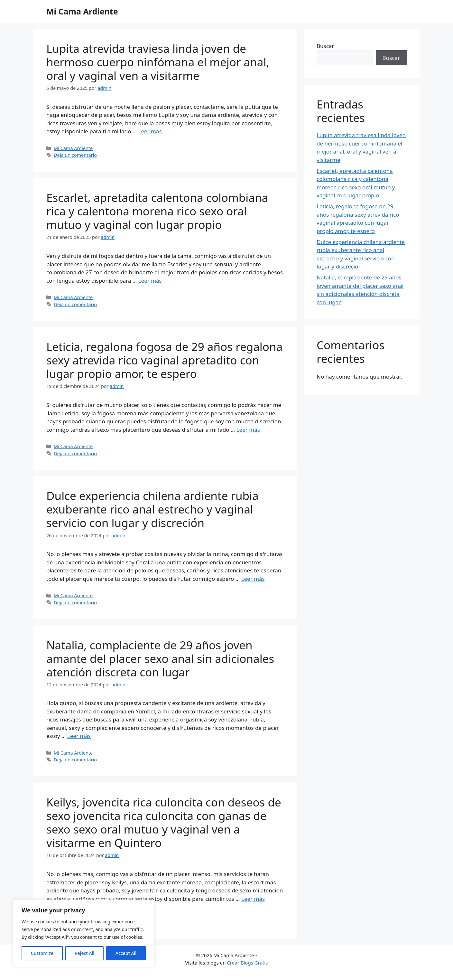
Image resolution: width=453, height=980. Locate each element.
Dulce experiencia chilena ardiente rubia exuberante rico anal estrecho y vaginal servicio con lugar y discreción (153, 509)
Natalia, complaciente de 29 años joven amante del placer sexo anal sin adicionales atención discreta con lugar (160, 659)
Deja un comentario (75, 155)
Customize (42, 953)
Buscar (325, 46)
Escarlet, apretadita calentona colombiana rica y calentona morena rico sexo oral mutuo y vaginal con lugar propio (157, 211)
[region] (84, 933)
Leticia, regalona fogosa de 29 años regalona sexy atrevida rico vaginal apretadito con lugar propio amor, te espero (164, 360)
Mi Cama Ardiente (82, 11)
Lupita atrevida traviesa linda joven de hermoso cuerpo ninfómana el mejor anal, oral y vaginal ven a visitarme (158, 62)
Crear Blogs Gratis (247, 963)
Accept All (126, 953)
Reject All (84, 953)
